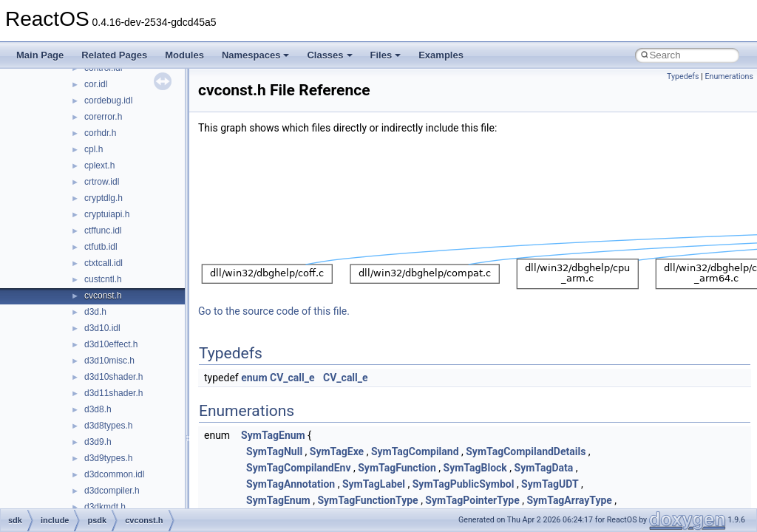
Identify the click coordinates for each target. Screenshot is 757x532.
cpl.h (94, 149)
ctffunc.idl (103, 231)
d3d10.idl (102, 328)
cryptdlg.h (103, 198)
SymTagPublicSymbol (464, 484)
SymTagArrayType (569, 500)
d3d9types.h (108, 458)
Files (386, 55)
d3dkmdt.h (105, 507)
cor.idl (96, 84)
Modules (184, 55)
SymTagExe (337, 451)
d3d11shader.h (113, 393)
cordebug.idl (108, 100)
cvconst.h (103, 296)
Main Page (40, 55)
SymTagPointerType (472, 500)
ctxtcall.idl (103, 263)
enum (254, 378)
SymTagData (544, 468)
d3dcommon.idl (114, 474)
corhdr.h (100, 133)
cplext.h (99, 166)
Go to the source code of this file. (274, 311)
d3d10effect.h (111, 344)
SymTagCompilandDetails (526, 451)
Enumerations (729, 76)
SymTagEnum (273, 435)
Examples (441, 55)
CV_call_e (292, 378)
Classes (329, 55)
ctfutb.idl (101, 247)
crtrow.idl (102, 182)
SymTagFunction (397, 468)
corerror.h (103, 117)
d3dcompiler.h (112, 491)
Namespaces (256, 55)
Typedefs (683, 76)
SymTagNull (274, 451)
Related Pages (114, 55)
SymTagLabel (374, 484)
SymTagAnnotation (291, 484)
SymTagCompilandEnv (298, 468)
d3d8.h (98, 409)
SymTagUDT (550, 484)
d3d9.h (98, 442)
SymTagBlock (475, 468)
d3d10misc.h (109, 361)
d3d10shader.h (113, 377)
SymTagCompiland (415, 451)
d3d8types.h (108, 426)
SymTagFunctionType (367, 500)
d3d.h (95, 312)
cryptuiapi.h (107, 214)
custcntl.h (103, 279)
